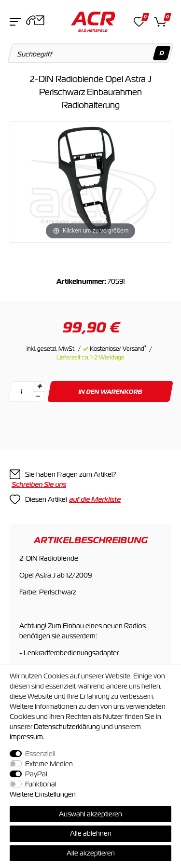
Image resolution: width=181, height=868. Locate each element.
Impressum (26, 737)
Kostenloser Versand (118, 349)
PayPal (36, 774)
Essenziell (40, 754)
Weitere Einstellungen (43, 794)
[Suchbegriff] (91, 53)
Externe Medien (49, 764)
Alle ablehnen (91, 833)
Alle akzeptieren (91, 853)
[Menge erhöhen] (40, 386)
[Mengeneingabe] (21, 392)
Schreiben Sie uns (39, 484)
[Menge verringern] (38, 397)
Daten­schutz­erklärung (67, 727)
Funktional (41, 784)
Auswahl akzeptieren (90, 814)
